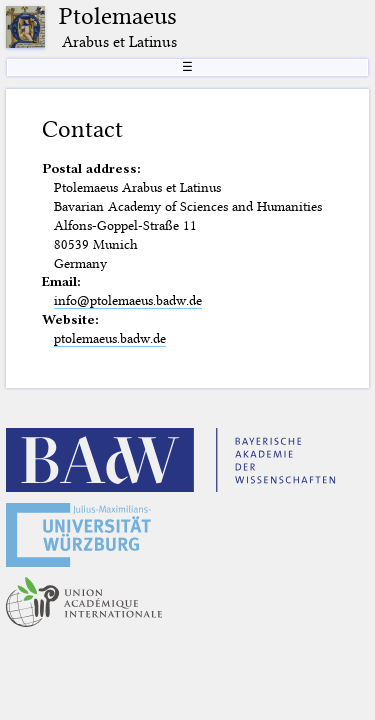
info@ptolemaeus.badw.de (128, 300)
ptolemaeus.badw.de (110, 338)
